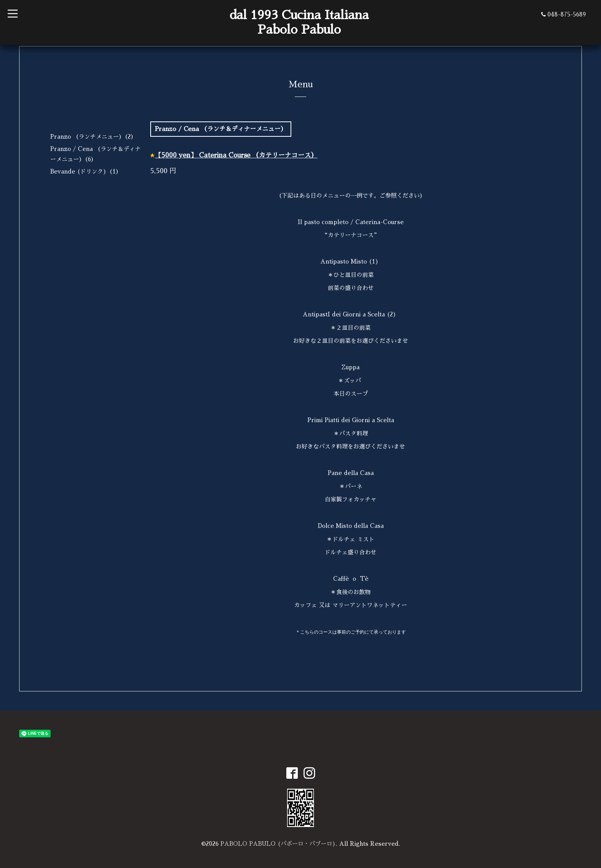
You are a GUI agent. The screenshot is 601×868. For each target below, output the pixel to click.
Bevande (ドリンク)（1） (86, 171)
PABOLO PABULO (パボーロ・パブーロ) (278, 844)
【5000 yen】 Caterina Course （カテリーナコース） (236, 155)
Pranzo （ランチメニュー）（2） (93, 137)
